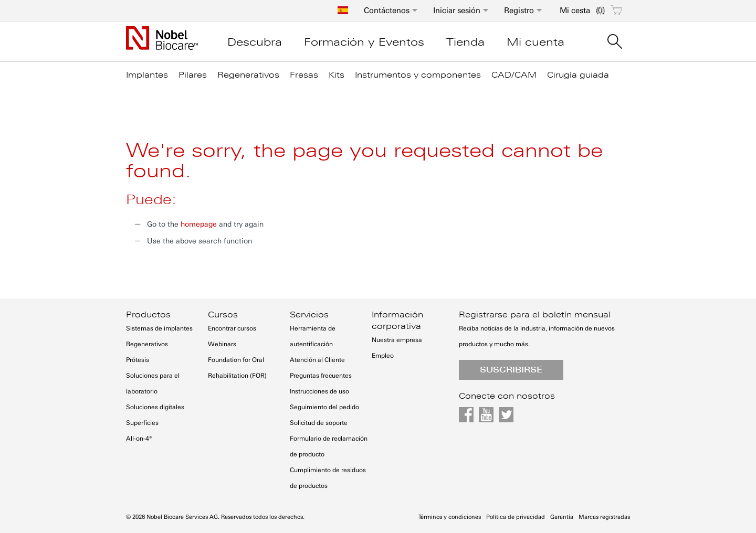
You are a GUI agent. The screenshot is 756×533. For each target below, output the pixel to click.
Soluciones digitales (155, 407)
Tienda (465, 42)
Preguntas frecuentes (321, 376)
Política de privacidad (516, 517)
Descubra (255, 42)
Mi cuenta (535, 42)
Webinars (222, 344)
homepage (199, 224)
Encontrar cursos (232, 328)
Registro (519, 10)
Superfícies (142, 423)
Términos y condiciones (450, 517)
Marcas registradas (604, 517)
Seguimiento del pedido (324, 407)
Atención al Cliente (317, 360)
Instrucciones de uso (319, 391)
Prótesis (138, 360)
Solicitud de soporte (319, 423)
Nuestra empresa (397, 340)
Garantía (562, 517)
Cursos (223, 315)
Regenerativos (147, 344)
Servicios (309, 315)
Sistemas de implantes (159, 328)
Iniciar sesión (457, 10)
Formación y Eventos (364, 42)
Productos (148, 315)
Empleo (383, 356)
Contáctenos (387, 10)
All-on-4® (139, 439)
